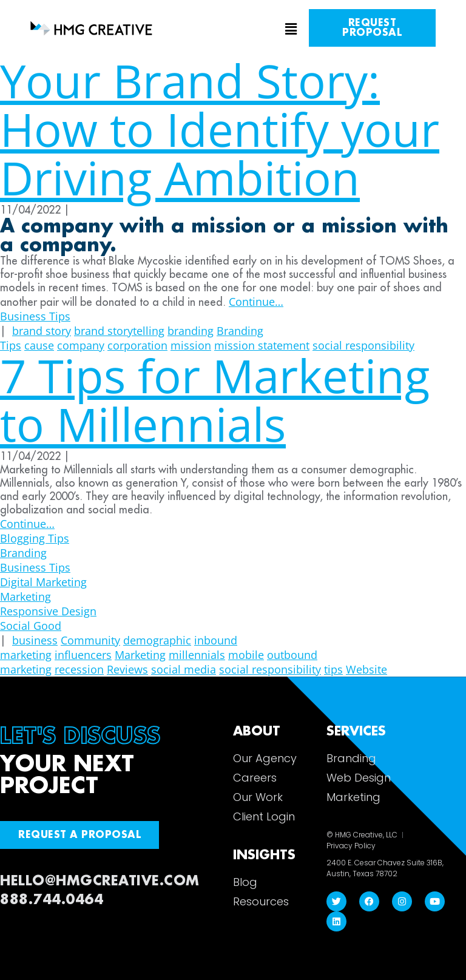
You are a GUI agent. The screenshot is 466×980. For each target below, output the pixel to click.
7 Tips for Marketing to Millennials (215, 400)
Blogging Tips (35, 538)
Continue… (256, 302)
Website (366, 669)
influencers (83, 655)
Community (90, 640)
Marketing (25, 596)
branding (191, 331)
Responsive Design (48, 611)
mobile (246, 655)
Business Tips (35, 316)
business (35, 640)
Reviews (127, 669)
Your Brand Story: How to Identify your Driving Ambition (220, 129)
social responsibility (270, 669)
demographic (157, 640)
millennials (197, 655)
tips (333, 669)
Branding (23, 553)
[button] (233, 30)
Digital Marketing (43, 582)
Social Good (31, 626)
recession (79, 669)
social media (184, 669)
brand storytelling (119, 331)
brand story (42, 331)
